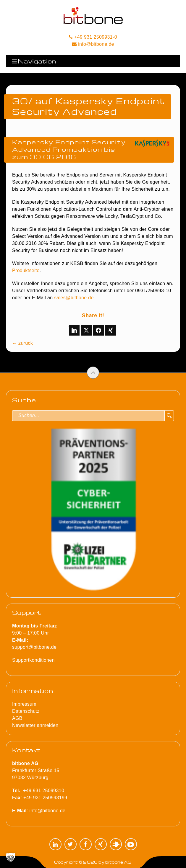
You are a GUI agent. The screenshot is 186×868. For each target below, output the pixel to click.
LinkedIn (55, 844)
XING (101, 844)
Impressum (24, 704)
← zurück (22, 343)
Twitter (71, 844)
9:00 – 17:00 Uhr (35, 633)
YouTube (131, 844)
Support (27, 612)
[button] (11, 857)
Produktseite (26, 270)
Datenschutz (26, 711)
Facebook (86, 844)
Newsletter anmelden (35, 725)
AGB (17, 718)
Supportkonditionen (33, 660)
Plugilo (116, 844)
